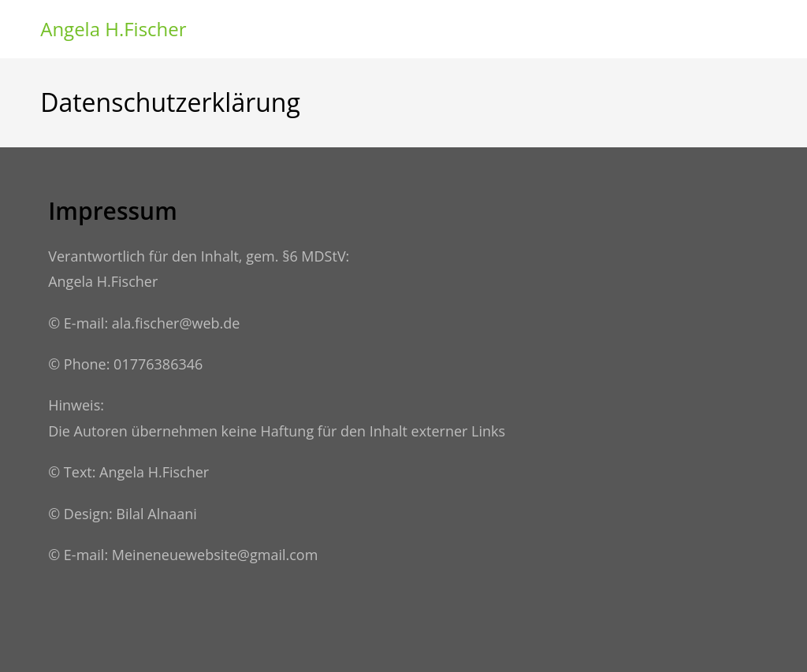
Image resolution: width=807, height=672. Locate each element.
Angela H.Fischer (113, 29)
